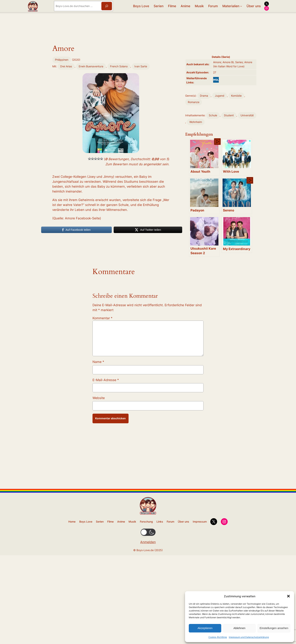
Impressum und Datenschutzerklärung (249, 637)
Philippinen (62, 116)
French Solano (119, 123)
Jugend (220, 96)
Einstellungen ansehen (274, 628)
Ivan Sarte (141, 123)
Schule (213, 115)
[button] (288, 596)
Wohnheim (196, 122)
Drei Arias (66, 123)
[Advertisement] (111, 83)
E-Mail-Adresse (106, 478)
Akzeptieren (205, 628)
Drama (204, 96)
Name (98, 460)
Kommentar (103, 416)
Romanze (194, 102)
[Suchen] (107, 6)
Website (99, 496)
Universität (247, 115)
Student (229, 115)
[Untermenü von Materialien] (241, 6)
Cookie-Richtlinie (218, 637)
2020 (76, 116)
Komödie (236, 96)
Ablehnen (239, 628)
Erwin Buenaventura (91, 123)
